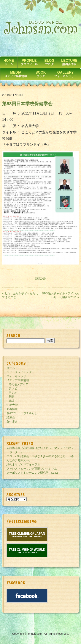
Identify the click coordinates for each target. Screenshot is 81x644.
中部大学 (12, 405)
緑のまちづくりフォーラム (23, 464)
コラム (11, 368)
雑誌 (11, 401)
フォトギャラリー (18, 376)
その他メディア (18, 384)
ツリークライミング (19, 372)
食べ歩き (12, 421)
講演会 (41, 278)
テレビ (13, 388)
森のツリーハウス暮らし (22, 413)
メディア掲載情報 (18, 380)
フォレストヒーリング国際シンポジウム (32, 469)
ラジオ (13, 393)
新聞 (11, 397)
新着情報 (12, 409)
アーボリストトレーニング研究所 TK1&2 (32, 473)
